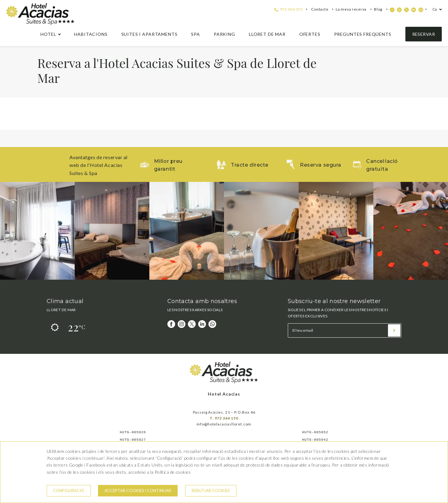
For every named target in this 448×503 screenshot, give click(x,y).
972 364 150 (288, 9)
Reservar (424, 34)
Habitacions (91, 34)
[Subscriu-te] (394, 330)
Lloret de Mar (267, 34)
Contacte (320, 9)
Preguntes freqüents (363, 34)
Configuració (69, 491)
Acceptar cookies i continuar (138, 491)
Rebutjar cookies (211, 491)
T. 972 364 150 (224, 418)
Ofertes (310, 34)
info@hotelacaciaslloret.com (224, 424)
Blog (378, 9)
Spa (196, 34)
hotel (48, 34)
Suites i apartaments (149, 34)
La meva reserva (351, 9)
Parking (224, 34)
